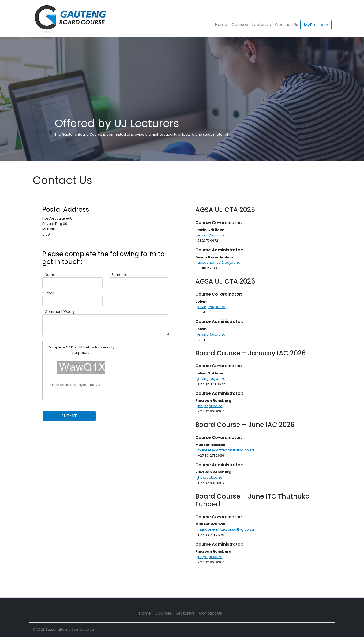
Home (221, 25)
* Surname (118, 275)
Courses (240, 25)
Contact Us (287, 25)
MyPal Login (316, 25)
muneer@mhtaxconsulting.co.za (226, 450)
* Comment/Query (59, 312)
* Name (49, 275)
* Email (48, 293)
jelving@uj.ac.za (211, 235)
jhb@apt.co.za (210, 406)
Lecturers (262, 25)
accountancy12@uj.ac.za (219, 263)
